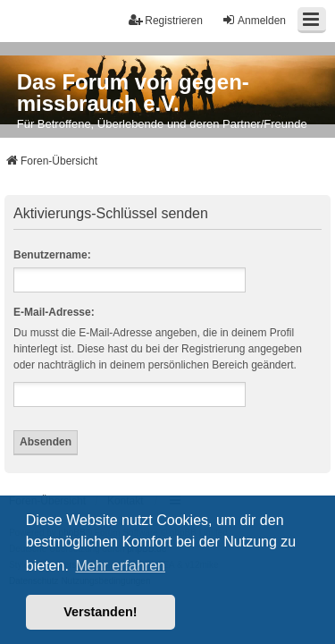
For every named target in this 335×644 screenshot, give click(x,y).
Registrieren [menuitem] (166, 20)
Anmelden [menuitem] (254, 20)
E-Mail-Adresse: (54, 312)
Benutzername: (52, 255)
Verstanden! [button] (100, 612)
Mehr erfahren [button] (120, 566)
